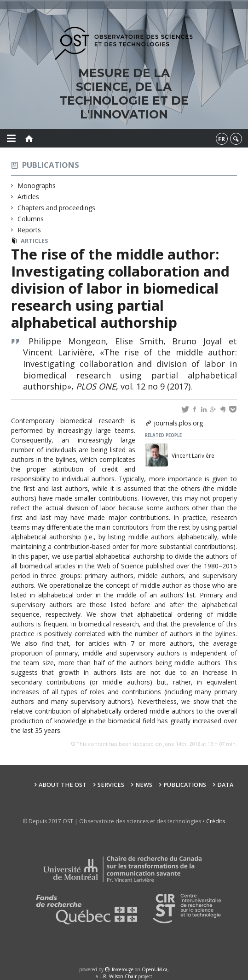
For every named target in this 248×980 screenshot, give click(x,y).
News (144, 785)
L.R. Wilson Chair (118, 976)
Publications (51, 165)
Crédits (216, 821)
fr (222, 139)
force (123, 969)
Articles (29, 197)
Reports (29, 230)
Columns (31, 219)
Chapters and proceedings (57, 208)
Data (225, 785)
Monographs (37, 186)
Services (111, 785)
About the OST (63, 785)
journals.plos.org (178, 423)
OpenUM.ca (155, 969)
